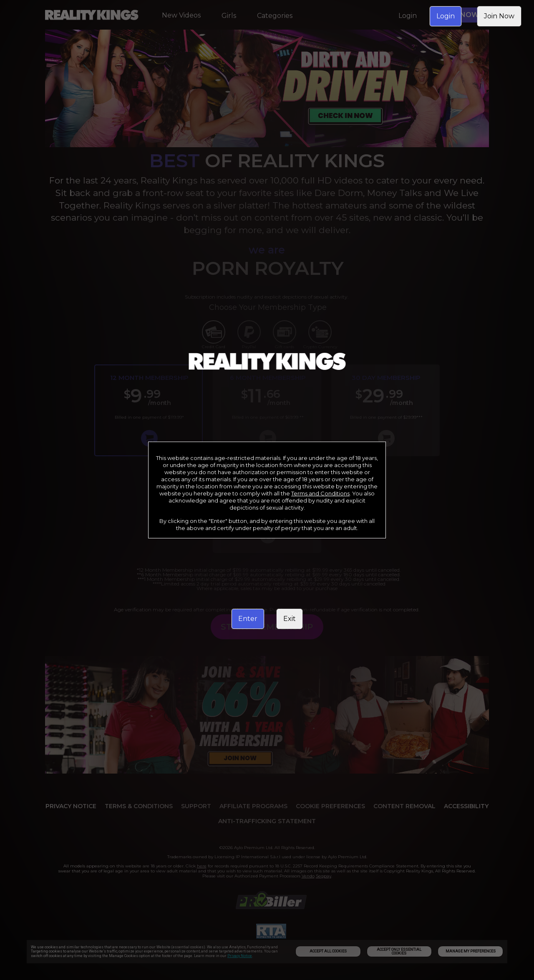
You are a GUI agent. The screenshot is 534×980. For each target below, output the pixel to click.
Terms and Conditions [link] (320, 493)
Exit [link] (290, 619)
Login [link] (446, 16)
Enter (248, 619)
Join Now (499, 16)
